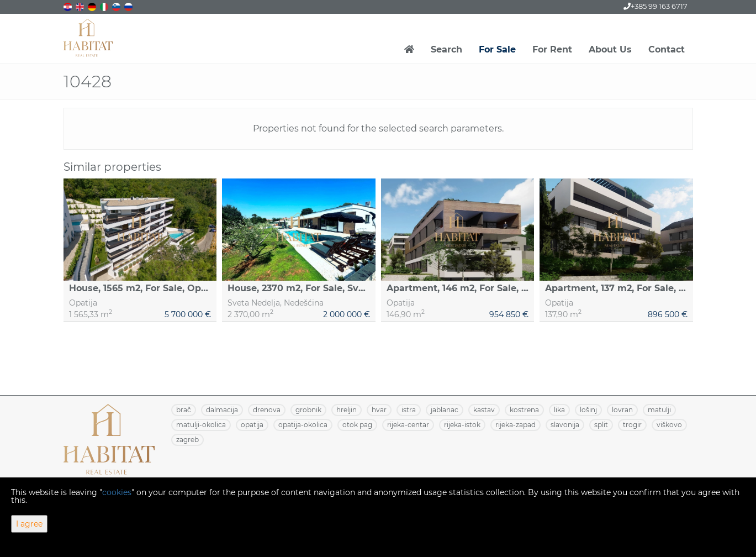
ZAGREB (187, 440)
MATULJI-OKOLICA (201, 425)
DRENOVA (267, 410)
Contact (667, 49)
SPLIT (601, 425)
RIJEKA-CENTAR (408, 425)
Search (446, 49)
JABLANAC (445, 410)
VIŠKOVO (669, 425)
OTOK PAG (357, 425)
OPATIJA (252, 425)
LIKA (559, 410)
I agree (29, 524)
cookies (117, 492)
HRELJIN (347, 410)
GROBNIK (308, 410)
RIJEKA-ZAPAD (516, 425)
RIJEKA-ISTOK (462, 425)
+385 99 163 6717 (655, 6)
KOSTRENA (524, 410)
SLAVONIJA (565, 425)
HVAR (379, 410)
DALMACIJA (222, 410)
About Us (610, 49)
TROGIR (632, 425)
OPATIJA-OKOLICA (303, 425)
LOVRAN (622, 410)
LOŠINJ (588, 410)
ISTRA (409, 410)
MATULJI (659, 410)
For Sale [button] (497, 49)
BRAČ (184, 410)
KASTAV (484, 410)
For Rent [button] (552, 49)
